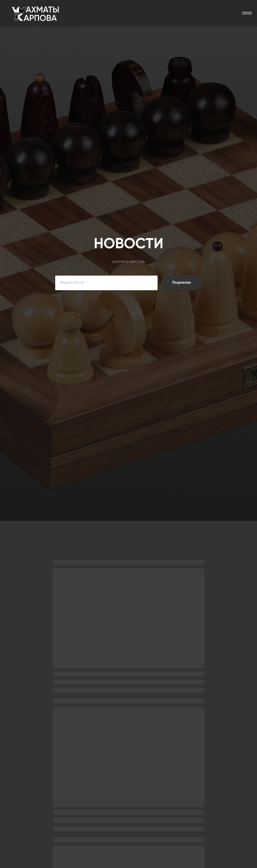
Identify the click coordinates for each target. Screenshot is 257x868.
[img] (36, 13)
